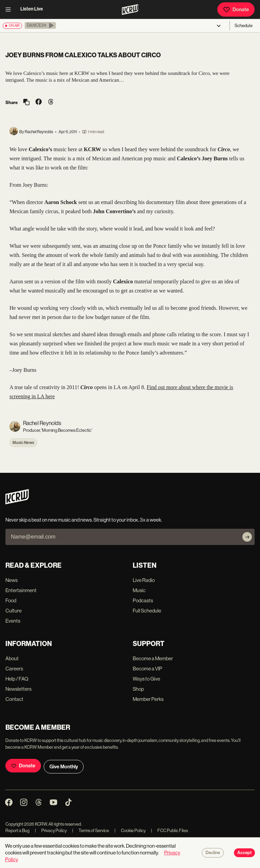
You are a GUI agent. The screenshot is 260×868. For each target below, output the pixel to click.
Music (139, 590)
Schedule (244, 26)
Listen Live (32, 9)
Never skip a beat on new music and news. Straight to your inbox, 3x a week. (84, 520)
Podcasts (143, 600)
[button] (40, 25)
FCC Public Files (169, 831)
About (12, 658)
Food (11, 600)
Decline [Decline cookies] (213, 853)
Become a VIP (147, 669)
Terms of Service (91, 831)
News (12, 580)
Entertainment (21, 590)
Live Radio (144, 580)
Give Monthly (64, 767)
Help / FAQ (17, 679)
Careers (14, 669)
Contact (14, 699)
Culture (14, 611)
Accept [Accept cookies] (244, 853)
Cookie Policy (130, 831)
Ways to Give (146, 679)
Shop (138, 689)
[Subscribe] (247, 537)
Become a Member (153, 658)
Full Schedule (147, 611)
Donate (236, 9)
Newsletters (18, 689)
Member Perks (148, 699)
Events (13, 621)
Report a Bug (17, 831)
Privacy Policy (51, 831)
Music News (23, 443)
